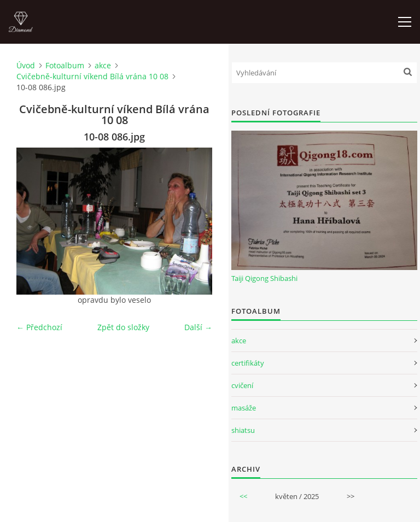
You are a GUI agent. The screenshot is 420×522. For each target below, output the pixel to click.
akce (103, 65)
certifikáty (248, 363)
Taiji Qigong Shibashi (264, 278)
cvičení (242, 385)
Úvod (26, 65)
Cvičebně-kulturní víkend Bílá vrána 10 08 (92, 76)
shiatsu (243, 430)
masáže (244, 408)
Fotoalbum (65, 65)
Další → (198, 327)
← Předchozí (39, 327)
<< (243, 496)
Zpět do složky (123, 327)
